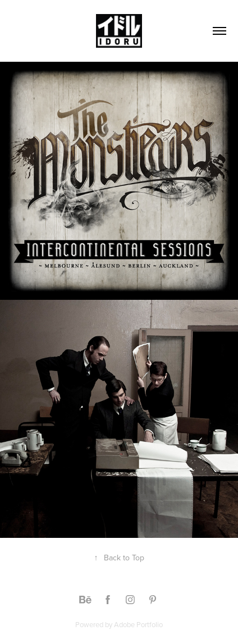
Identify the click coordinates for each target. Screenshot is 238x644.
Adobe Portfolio (138, 624)
